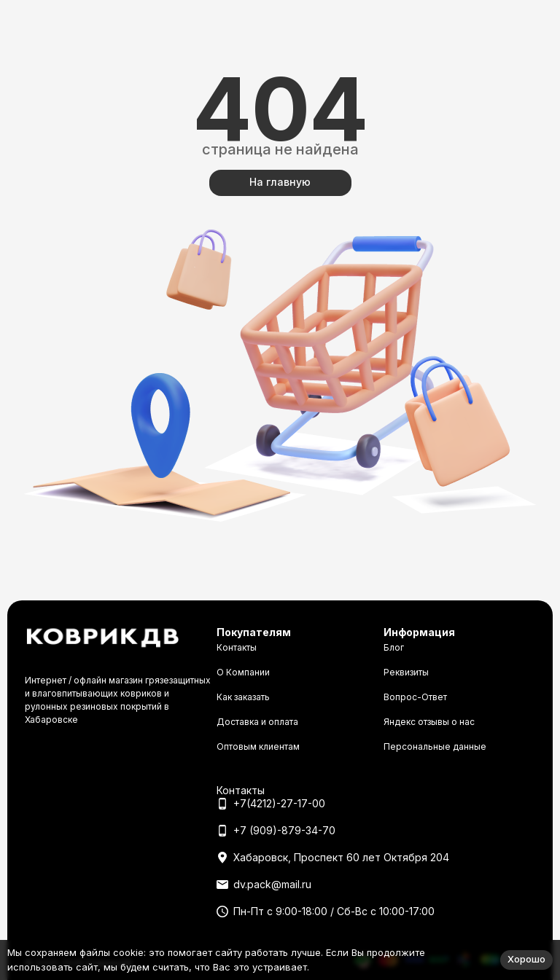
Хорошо (526, 959)
